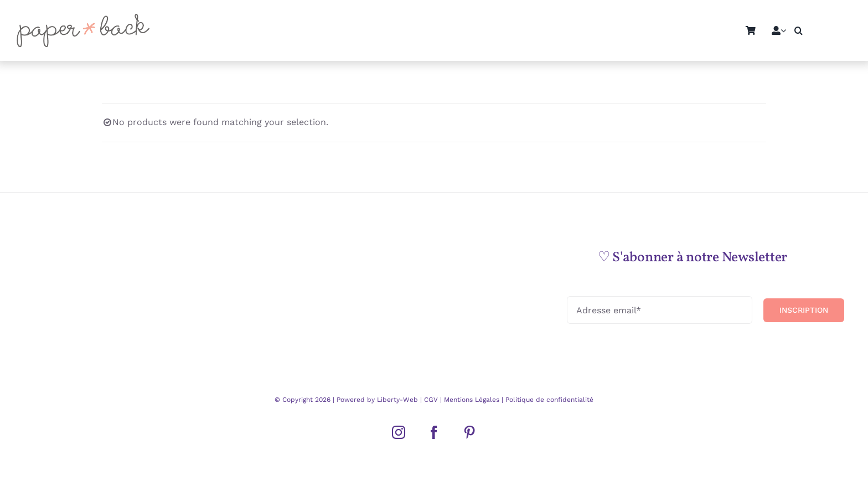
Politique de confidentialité (548, 400)
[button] (799, 30)
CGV (432, 400)
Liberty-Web (397, 400)
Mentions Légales (472, 400)
